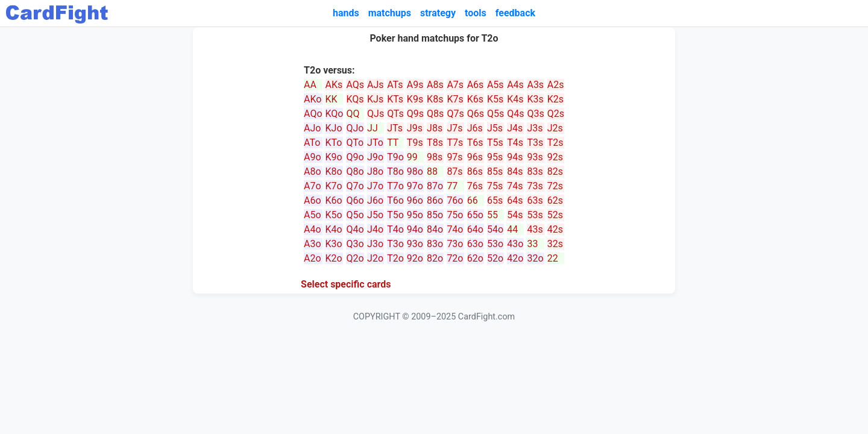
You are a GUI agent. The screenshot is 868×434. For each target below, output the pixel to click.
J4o (375, 229)
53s (535, 215)
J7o (375, 186)
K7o (334, 186)
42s (555, 229)
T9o (395, 157)
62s (555, 200)
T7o (395, 186)
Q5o (355, 215)
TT (393, 143)
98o (415, 171)
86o (435, 200)
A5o (313, 215)
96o (415, 200)
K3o (334, 244)
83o (435, 244)
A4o (313, 229)
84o (435, 229)
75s (495, 186)
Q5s (495, 114)
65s (495, 200)
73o (455, 244)
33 (532, 244)
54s (515, 215)
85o (435, 215)
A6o (313, 200)
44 (512, 229)
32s (555, 244)
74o (455, 229)
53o (495, 244)
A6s (476, 85)
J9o (375, 157)
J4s (515, 128)
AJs (376, 85)
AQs (355, 85)
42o (515, 258)
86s (475, 171)
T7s (455, 143)
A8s (435, 85)
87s (454, 171)
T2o (395, 258)
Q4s (515, 114)
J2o (375, 258)
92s (555, 157)
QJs (376, 114)
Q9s (415, 114)
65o (475, 215)
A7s (455, 85)
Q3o (355, 244)
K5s (495, 99)
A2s (556, 85)
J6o (375, 200)
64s (515, 200)
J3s (535, 128)
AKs (334, 85)
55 (492, 215)
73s (535, 186)
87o (435, 186)
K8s (435, 99)
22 (553, 258)
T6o (395, 200)
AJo (312, 128)
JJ (373, 128)
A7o (313, 186)
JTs (395, 128)
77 (452, 186)
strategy (438, 13)
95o (415, 215)
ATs (395, 85)
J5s (495, 128)
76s (475, 186)
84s (515, 171)
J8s (435, 128)
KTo (334, 143)
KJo (334, 128)
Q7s (455, 114)
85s (495, 171)
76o (455, 200)
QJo (355, 128)
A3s (535, 85)
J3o (375, 244)
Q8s (435, 114)
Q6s (476, 114)
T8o (395, 171)
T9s (415, 143)
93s (535, 157)
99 (412, 157)
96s (475, 157)
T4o (395, 229)
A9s (415, 85)
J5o (375, 215)
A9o (313, 157)
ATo (312, 143)
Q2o (355, 258)
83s (535, 171)
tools (476, 13)
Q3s (535, 114)
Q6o (355, 200)
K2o (334, 258)
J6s (475, 128)
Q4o (355, 229)
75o (455, 215)
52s (555, 215)
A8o (313, 171)
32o (535, 258)
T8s (435, 143)
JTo (375, 143)
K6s (475, 99)
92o (415, 258)
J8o (375, 171)
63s (535, 200)
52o (495, 258)
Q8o (355, 171)
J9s (415, 128)
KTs (395, 99)
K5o (334, 215)
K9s (415, 99)
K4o (334, 229)
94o (415, 229)
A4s (515, 85)
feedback (515, 13)
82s (555, 171)
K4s (515, 99)
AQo (313, 114)
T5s (495, 143)
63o (475, 244)
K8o (334, 171)
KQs (355, 99)
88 (432, 171)
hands (346, 13)
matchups (390, 13)
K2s (555, 99)
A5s (495, 85)
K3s (535, 99)
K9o (334, 157)
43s (535, 229)
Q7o (355, 186)
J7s (454, 128)
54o (495, 229)
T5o (395, 215)
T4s (515, 143)
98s (435, 157)
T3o (395, 244)
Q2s (556, 114)
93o (415, 244)
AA (310, 85)
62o (475, 258)
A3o (313, 244)
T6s (475, 143)
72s (555, 186)
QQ (353, 114)
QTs (395, 114)
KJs (375, 99)
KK (332, 99)
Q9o (355, 157)
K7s (455, 99)
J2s (555, 128)
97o (415, 186)
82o (435, 258)
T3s (535, 143)
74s (515, 186)
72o (455, 258)
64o (475, 229)
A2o (313, 258)
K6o (334, 200)
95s (495, 157)
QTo (355, 143)
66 (473, 200)
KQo (335, 114)
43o (515, 244)
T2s (555, 143)
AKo (313, 99)
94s (515, 157)
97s (454, 157)
